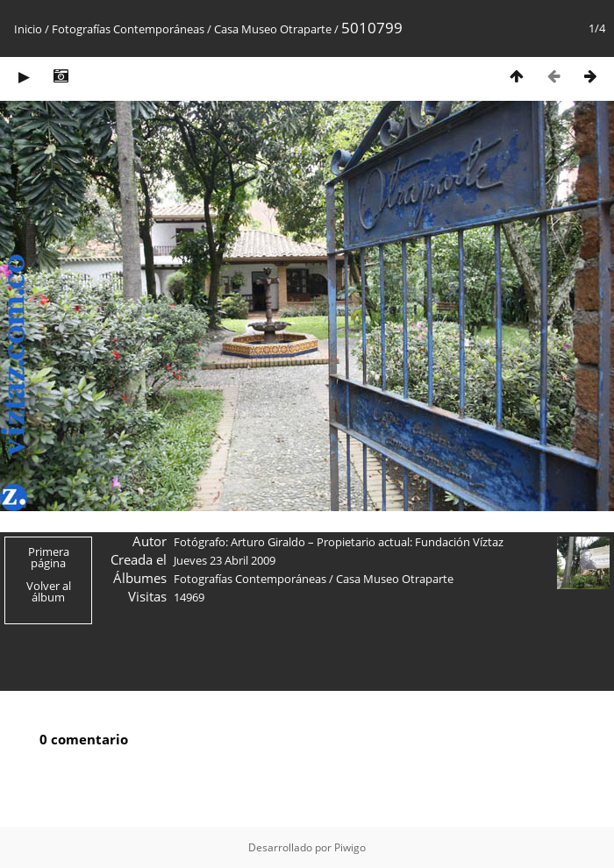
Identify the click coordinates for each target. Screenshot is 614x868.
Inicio (28, 29)
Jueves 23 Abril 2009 (225, 560)
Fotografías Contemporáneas (128, 29)
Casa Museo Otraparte (273, 29)
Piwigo (350, 847)
